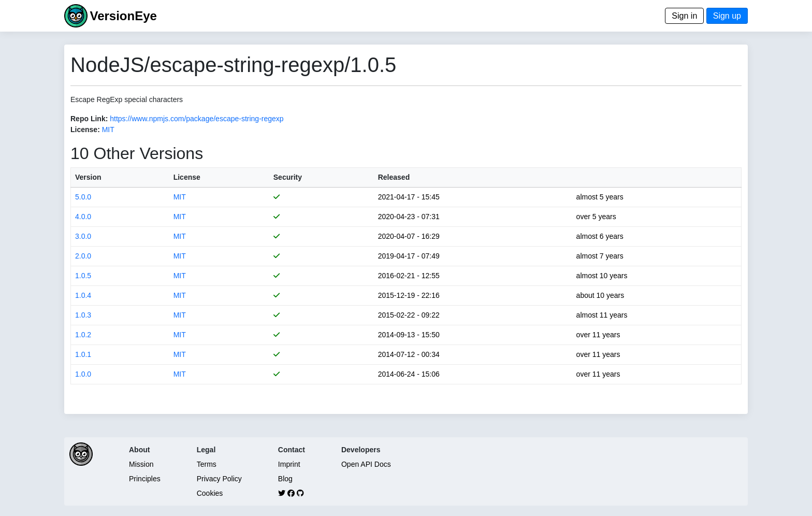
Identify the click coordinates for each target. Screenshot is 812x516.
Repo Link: (89, 119)
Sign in (684, 16)
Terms (207, 464)
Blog (285, 479)
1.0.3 (83, 315)
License (187, 177)
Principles (145, 479)
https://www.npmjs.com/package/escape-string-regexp (197, 119)
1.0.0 (83, 374)
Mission (141, 464)
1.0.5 (83, 276)
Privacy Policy (219, 479)
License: (85, 130)
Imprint (289, 464)
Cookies (210, 493)
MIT (108, 130)
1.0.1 (83, 354)
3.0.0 (83, 236)
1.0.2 (83, 335)
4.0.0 (83, 217)
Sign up (727, 16)
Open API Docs (366, 464)
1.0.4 (83, 295)
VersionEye (123, 16)
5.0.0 (83, 197)
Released (394, 177)
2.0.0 (83, 256)
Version (88, 177)
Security (288, 177)
